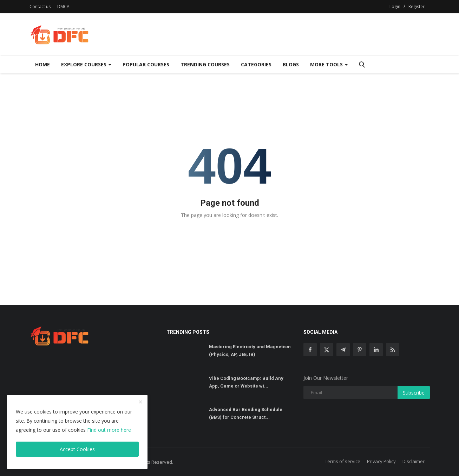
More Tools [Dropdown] (329, 64)
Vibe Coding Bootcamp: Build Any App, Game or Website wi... (246, 382)
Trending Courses (205, 64)
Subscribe (414, 393)
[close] (140, 402)
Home (42, 64)
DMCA (63, 6)
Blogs (291, 64)
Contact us (40, 6)
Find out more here (109, 430)
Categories (256, 64)
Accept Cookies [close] (77, 449)
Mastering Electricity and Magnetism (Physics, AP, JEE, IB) (250, 351)
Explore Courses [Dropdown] (86, 64)
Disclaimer (414, 461)
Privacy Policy (381, 461)
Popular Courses (146, 64)
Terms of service (343, 461)
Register (417, 6)
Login (395, 6)
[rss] (393, 350)
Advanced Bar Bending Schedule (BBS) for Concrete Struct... (246, 413)
